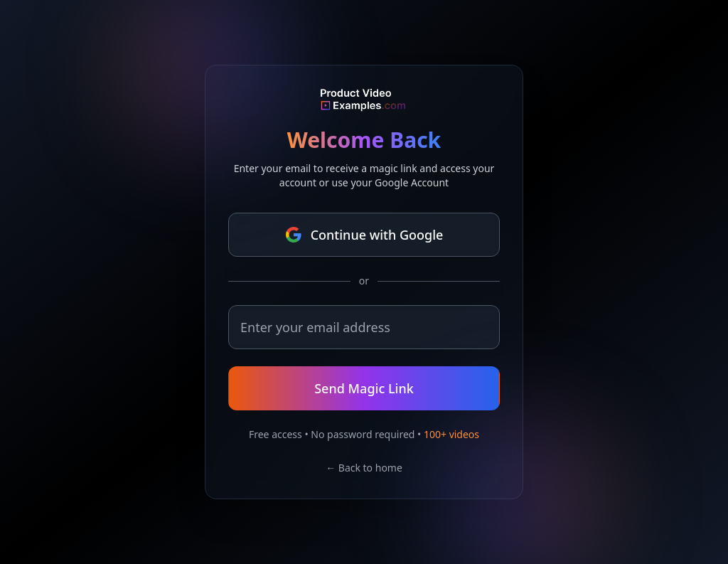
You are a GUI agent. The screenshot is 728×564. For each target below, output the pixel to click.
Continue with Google (364, 235)
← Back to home (364, 468)
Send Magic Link (364, 388)
